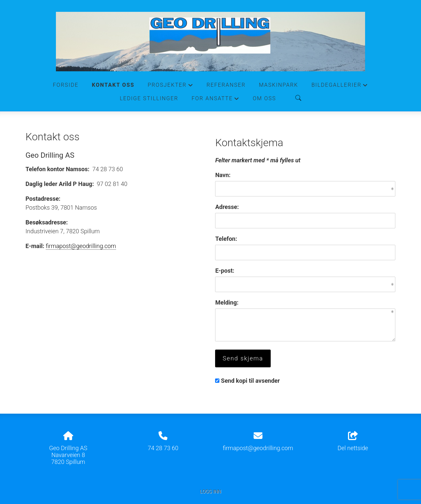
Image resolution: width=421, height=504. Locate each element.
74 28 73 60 (163, 448)
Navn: (223, 175)
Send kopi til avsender (250, 381)
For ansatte (215, 100)
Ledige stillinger (149, 98)
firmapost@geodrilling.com (81, 246)
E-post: (225, 271)
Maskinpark (278, 85)
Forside (66, 85)
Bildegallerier (340, 87)
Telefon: (226, 239)
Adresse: (227, 207)
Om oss (264, 98)
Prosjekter (171, 87)
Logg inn (210, 492)
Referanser (226, 85)
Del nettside (353, 442)
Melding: (227, 302)
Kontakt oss (113, 85)
